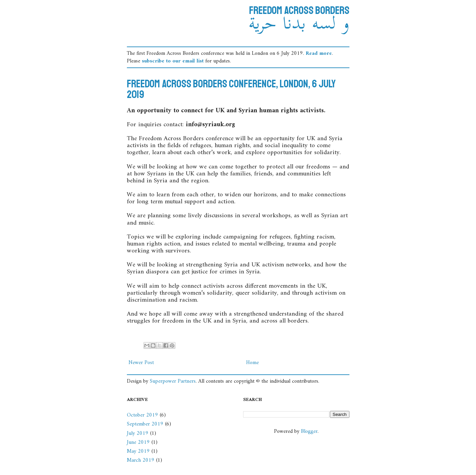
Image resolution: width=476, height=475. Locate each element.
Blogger (309, 431)
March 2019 (141, 460)
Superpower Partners (173, 381)
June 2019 (138, 442)
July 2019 (138, 433)
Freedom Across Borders (299, 11)
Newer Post (141, 363)
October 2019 (143, 415)
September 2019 (145, 424)
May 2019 (138, 451)
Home (252, 363)
